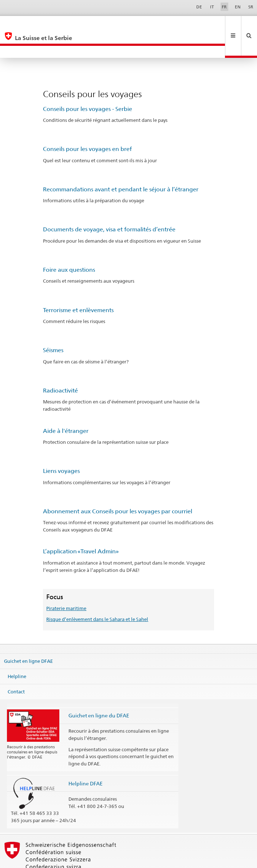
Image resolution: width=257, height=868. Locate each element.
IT (212, 7)
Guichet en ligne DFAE (28, 637)
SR (251, 7)
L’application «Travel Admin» (81, 527)
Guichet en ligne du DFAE (99, 691)
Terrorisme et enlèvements (78, 286)
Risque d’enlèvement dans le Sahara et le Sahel (97, 595)
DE (199, 7)
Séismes (53, 326)
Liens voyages (61, 447)
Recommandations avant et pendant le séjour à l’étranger (121, 165)
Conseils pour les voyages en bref (87, 125)
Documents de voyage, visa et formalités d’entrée (109, 205)
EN (238, 7)
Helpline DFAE (86, 759)
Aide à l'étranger (66, 407)
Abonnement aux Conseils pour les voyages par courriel (118, 487)
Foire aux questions (69, 245)
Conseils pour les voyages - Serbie (88, 85)
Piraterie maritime (66, 584)
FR (224, 7)
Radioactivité (60, 366)
